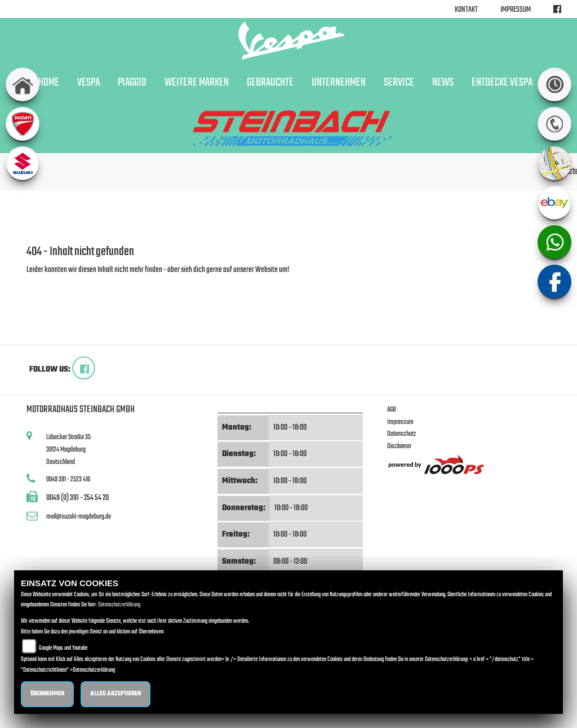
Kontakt (466, 10)
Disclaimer (399, 446)
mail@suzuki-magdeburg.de (79, 517)
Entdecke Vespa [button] (502, 83)
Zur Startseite (45, 283)
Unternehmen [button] (339, 83)
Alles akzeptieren (116, 694)
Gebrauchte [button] (270, 83)
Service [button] (399, 83)
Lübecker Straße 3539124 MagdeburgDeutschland (68, 449)
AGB (392, 410)
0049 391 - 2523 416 (68, 479)
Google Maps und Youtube (63, 648)
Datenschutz (401, 434)
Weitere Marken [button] (197, 83)
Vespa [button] (88, 83)
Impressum (516, 10)
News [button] (443, 83)
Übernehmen (47, 694)
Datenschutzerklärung (119, 605)
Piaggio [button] (132, 83)
